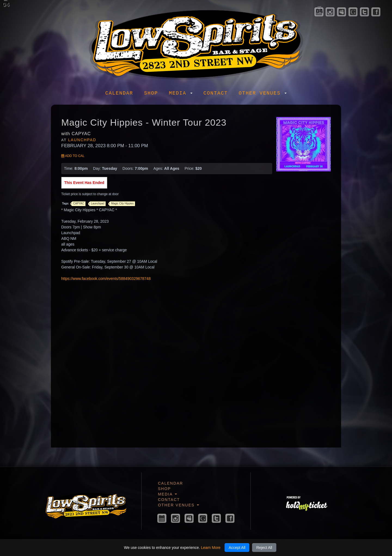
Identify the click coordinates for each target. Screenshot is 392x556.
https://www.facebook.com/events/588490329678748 (106, 279)
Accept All (237, 548)
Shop (151, 93)
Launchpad (82, 140)
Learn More (211, 548)
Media (181, 93)
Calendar (119, 93)
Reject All (264, 548)
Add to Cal (73, 156)
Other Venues (263, 93)
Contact (216, 93)
